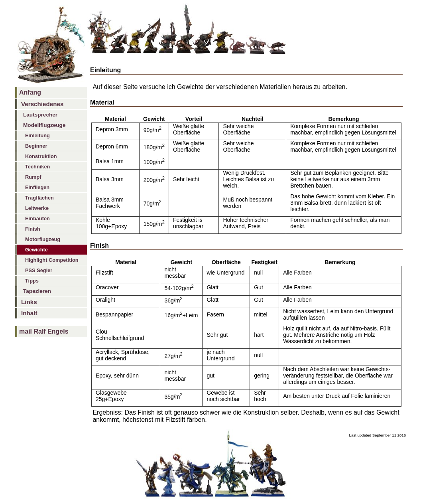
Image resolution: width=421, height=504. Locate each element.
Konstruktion (41, 156)
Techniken (37, 167)
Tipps (32, 281)
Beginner (36, 146)
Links (29, 302)
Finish (33, 229)
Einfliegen (37, 187)
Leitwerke (37, 208)
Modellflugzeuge (44, 125)
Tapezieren (37, 291)
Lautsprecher (40, 115)
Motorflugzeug (43, 239)
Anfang (30, 92)
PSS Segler (39, 270)
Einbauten (37, 218)
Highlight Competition (52, 260)
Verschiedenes (42, 104)
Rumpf (33, 177)
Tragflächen (39, 198)
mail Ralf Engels (44, 331)
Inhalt (29, 313)
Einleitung (37, 135)
